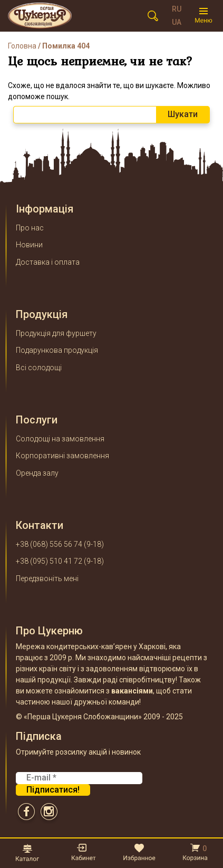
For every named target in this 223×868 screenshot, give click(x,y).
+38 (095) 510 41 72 (49, 561)
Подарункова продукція (57, 350)
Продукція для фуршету (56, 333)
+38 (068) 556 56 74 (49, 544)
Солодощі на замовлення (60, 439)
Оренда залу (37, 473)
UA (177, 22)
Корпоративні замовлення (62, 456)
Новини (29, 245)
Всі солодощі (39, 368)
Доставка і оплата (48, 262)
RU (177, 9)
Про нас (30, 228)
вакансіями (132, 691)
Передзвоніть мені (47, 578)
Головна (22, 46)
